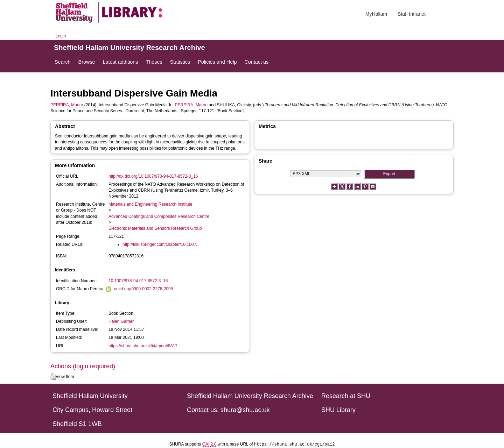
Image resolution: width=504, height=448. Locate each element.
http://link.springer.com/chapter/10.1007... (161, 244)
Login (61, 36)
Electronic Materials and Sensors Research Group (155, 228)
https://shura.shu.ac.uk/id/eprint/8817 (143, 346)
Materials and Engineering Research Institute (150, 204)
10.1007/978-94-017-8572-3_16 (138, 281)
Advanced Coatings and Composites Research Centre (159, 216)
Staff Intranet (412, 14)
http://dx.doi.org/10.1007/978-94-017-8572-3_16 (153, 176)
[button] (53, 377)
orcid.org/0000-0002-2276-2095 (143, 289)
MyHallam (376, 14)
